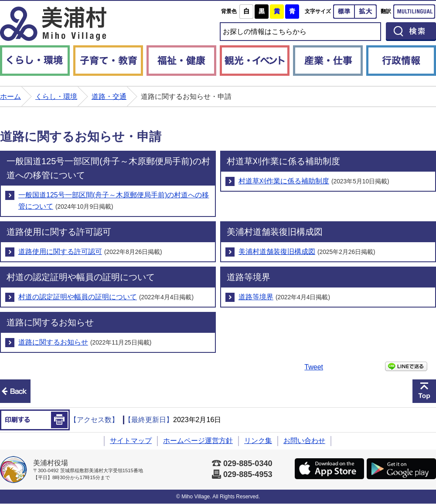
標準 (344, 12)
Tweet (314, 367)
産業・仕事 (328, 61)
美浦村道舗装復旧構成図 (277, 252)
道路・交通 (109, 96)
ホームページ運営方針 (198, 441)
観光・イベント (255, 61)
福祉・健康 (181, 61)
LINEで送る (406, 366)
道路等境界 (256, 297)
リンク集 (258, 441)
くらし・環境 (35, 61)
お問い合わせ (304, 441)
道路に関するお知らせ (53, 342)
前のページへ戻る (15, 391)
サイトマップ (131, 441)
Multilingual (414, 12)
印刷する (35, 420)
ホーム (10, 96)
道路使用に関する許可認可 (60, 252)
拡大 (366, 12)
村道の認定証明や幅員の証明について (78, 297)
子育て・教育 (108, 61)
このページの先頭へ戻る (424, 391)
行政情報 (401, 61)
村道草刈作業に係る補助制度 (284, 181)
